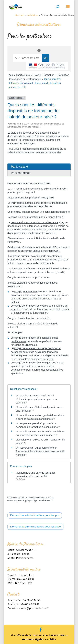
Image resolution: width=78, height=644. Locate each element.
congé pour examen (26, 291)
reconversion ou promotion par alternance (35, 222)
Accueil (20, 15)
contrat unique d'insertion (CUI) (42, 251)
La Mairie (32, 15)
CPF (14, 189)
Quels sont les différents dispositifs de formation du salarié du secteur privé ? (35, 83)
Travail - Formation (44, 75)
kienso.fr (49, 500)
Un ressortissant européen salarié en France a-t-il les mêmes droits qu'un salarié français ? (40, 451)
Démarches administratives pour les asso (35, 527)
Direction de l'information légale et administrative (31, 498)
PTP (13, 203)
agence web (39, 500)
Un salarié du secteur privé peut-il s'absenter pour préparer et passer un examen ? (37, 399)
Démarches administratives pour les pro (35, 515)
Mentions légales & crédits (39, 639)
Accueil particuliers (19, 75)
